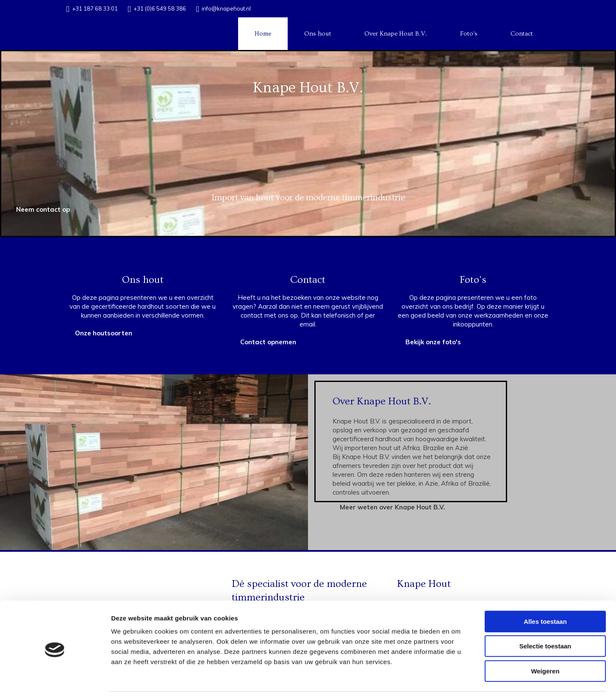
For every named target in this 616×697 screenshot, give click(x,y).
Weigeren (545, 643)
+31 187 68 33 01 (95, 8)
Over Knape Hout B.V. (396, 34)
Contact (522, 34)
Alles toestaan (545, 593)
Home (263, 34)
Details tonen (458, 680)
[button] (43, 209)
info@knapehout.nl (226, 8)
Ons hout (318, 34)
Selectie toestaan (545, 618)
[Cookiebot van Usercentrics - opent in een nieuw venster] (55, 680)
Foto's (469, 34)
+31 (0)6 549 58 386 (160, 8)
